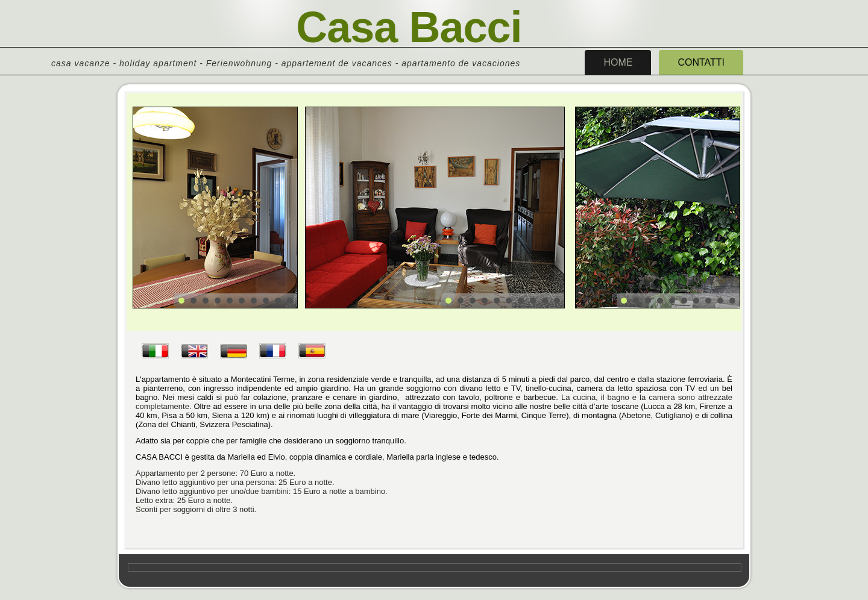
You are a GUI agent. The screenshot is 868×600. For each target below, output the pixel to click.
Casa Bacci (409, 27)
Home (618, 62)
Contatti (701, 62)
